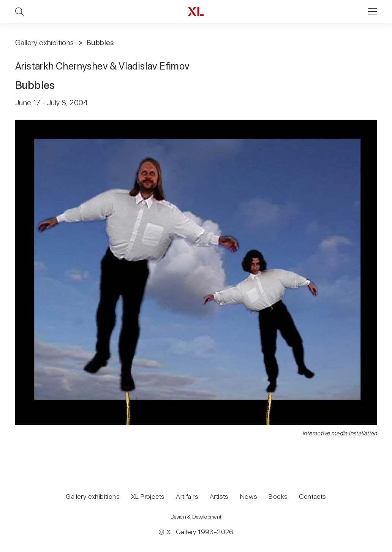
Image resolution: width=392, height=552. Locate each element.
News (249, 496)
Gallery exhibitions (45, 43)
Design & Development (196, 517)
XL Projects (148, 496)
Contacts (312, 496)
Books (278, 496)
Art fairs (187, 496)
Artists (219, 496)
